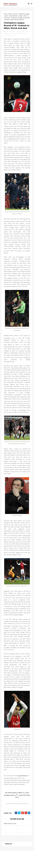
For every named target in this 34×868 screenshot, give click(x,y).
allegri (11, 14)
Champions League (24, 14)
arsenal (15, 14)
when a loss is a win (10, 39)
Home (6, 14)
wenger (21, 16)
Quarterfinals (14, 16)
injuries (7, 16)
